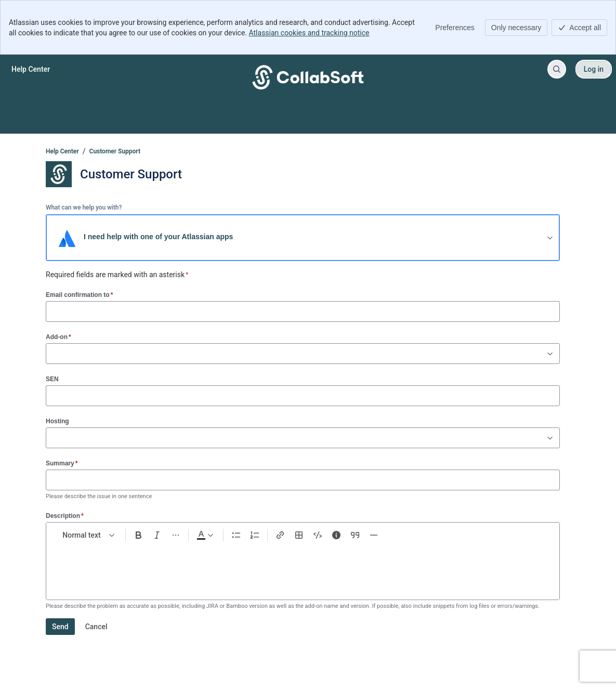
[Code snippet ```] (318, 535)
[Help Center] (31, 69)
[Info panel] (336, 535)
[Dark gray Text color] (205, 535)
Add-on (58, 337)
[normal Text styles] (89, 535)
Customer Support (115, 151)
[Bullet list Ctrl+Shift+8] (236, 535)
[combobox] (51, 354)
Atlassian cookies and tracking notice (309, 33)
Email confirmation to (79, 295)
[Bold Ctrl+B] (138, 535)
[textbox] (303, 566)
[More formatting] (176, 535)
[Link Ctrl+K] (280, 535)
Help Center (62, 151)
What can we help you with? (84, 207)
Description (65, 516)
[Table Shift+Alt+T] (299, 535)
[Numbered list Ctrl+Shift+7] (255, 535)
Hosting (57, 421)
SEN (52, 379)
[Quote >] (355, 535)
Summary (62, 463)
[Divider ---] (374, 535)
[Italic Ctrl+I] (157, 535)
